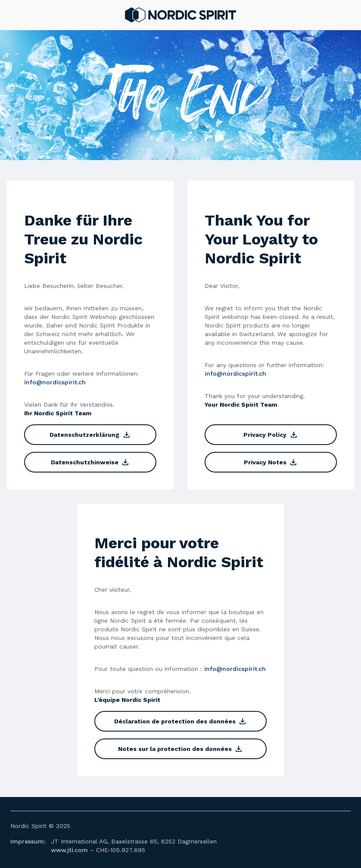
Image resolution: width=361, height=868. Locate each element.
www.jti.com (69, 850)
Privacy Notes (271, 462)
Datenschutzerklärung (90, 435)
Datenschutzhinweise (90, 462)
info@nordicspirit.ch (55, 382)
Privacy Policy (271, 435)
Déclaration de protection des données (180, 721)
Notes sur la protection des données (180, 749)
